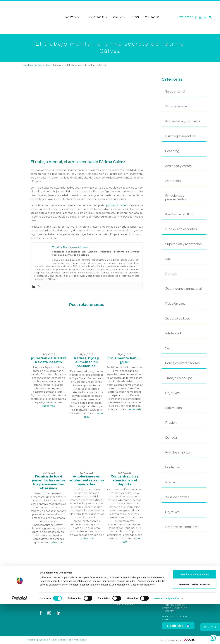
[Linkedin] (205, 17)
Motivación (174, 408)
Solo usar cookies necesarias (195, 624)
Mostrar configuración (167, 638)
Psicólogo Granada (32, 65)
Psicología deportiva (180, 136)
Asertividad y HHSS (180, 214)
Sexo (169, 348)
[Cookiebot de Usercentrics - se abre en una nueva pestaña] (20, 638)
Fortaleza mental (178, 452)
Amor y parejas (176, 106)
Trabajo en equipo (179, 378)
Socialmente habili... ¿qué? (125, 360)
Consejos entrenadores (182, 363)
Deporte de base (178, 318)
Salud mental (175, 91)
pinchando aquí (116, 205)
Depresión (173, 181)
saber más (48, 406)
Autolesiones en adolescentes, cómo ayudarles (87, 480)
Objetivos (172, 393)
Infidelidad (173, 333)
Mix (168, 259)
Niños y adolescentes (181, 229)
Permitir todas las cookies (195, 614)
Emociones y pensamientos (176, 197)
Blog (135, 17)
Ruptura (171, 274)
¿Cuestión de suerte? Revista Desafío (48, 360)
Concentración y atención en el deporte (125, 480)
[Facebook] (196, 17)
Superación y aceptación (183, 244)
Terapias (87, 598)
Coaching (172, 151)
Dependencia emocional (183, 289)
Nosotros (74, 17)
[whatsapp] (213, 638)
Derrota (171, 438)
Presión (171, 423)
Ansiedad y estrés (178, 166)
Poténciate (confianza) (182, 527)
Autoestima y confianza (183, 121)
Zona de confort (177, 497)
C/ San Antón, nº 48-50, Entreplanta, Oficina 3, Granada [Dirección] (132, 596)
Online (119, 17)
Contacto (152, 17)
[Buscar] (210, 17)
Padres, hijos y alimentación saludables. (87, 362)
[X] (200, 17)
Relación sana (175, 304)
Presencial (98, 17)
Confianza (172, 467)
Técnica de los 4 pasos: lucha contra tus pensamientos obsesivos (48, 482)
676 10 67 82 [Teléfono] (185, 17)
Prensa (170, 482)
